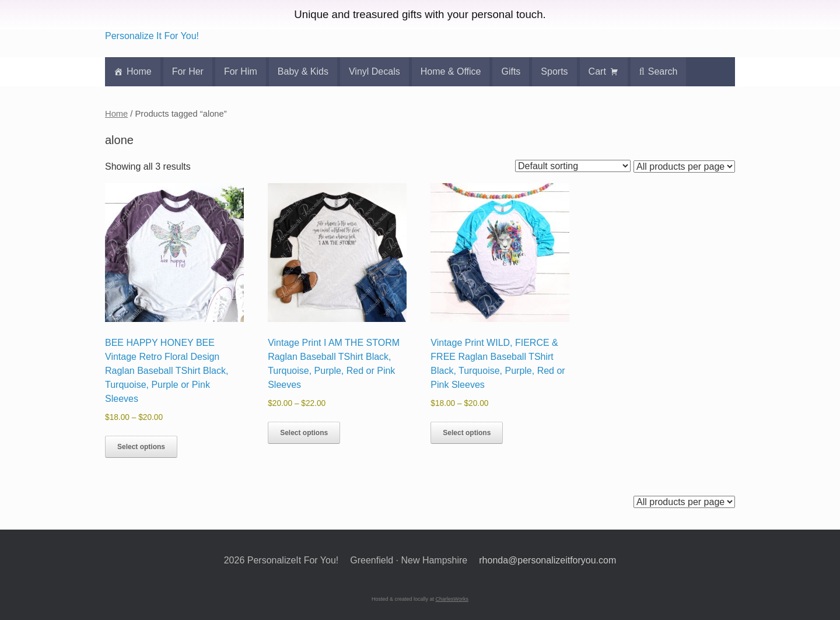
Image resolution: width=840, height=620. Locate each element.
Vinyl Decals (374, 71)
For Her (188, 71)
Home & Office (451, 71)
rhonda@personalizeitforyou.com (547, 560)
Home (139, 71)
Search (663, 71)
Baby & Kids (303, 71)
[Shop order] (573, 166)
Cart (597, 71)
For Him (241, 71)
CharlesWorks (452, 599)
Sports (554, 71)
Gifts (511, 71)
